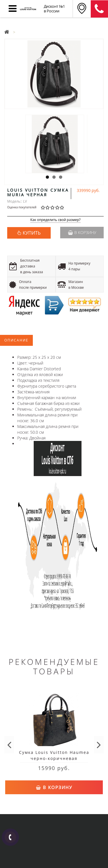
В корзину (82, 232)
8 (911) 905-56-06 (99, 9)
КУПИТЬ (32, 233)
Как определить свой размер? (55, 220)
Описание (16, 340)
